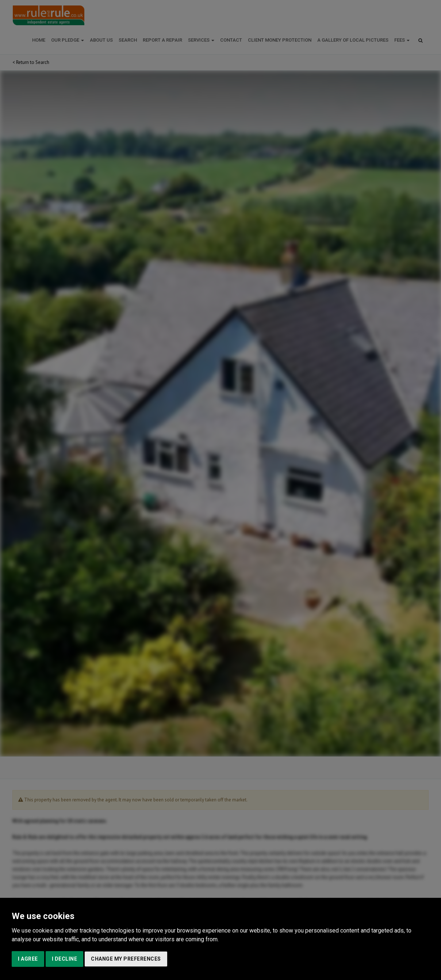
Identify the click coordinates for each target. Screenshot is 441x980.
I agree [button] (28, 959)
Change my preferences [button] (126, 959)
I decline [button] (65, 959)
